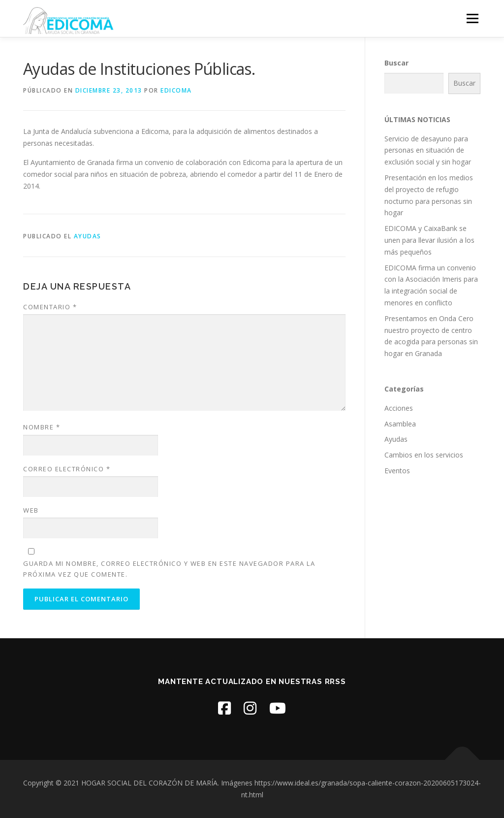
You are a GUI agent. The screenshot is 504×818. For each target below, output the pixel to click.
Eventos (397, 471)
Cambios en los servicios (424, 455)
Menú (472, 18)
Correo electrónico (67, 469)
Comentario (50, 307)
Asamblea (400, 424)
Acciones (399, 408)
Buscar (396, 63)
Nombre (42, 427)
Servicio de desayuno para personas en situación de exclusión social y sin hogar (428, 150)
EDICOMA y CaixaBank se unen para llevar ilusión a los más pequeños (429, 240)
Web (31, 510)
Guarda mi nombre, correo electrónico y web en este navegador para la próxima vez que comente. (169, 569)
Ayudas (88, 236)
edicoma (176, 90)
